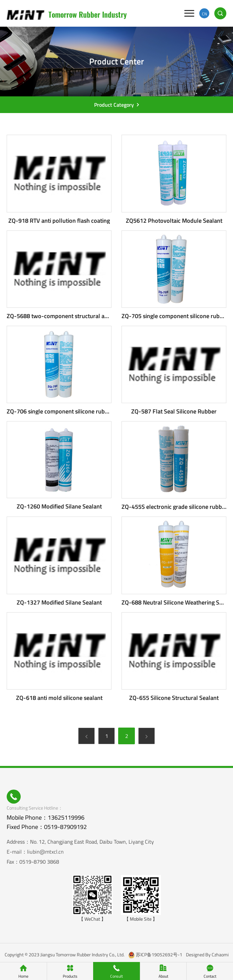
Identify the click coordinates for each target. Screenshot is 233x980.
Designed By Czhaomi (207, 954)
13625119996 (66, 817)
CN (204, 14)
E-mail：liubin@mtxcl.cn (35, 852)
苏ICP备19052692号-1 (159, 954)
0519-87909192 (65, 827)
